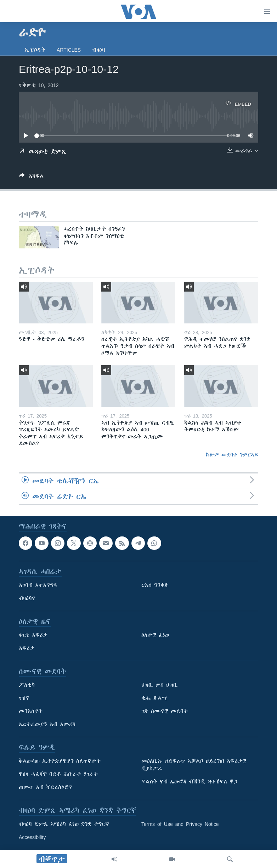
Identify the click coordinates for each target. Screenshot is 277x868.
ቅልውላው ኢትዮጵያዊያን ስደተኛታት (60, 761)
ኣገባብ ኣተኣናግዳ (38, 585)
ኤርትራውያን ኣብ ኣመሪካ (47, 724)
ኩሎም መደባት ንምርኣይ (232, 455)
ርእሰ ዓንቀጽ (155, 585)
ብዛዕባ (99, 50)
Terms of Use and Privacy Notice (180, 824)
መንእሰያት (31, 711)
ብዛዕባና (27, 598)
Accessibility (32, 837)
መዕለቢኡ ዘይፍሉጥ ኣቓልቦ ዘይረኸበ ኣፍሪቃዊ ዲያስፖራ (194, 765)
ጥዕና (24, 698)
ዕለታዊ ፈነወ (155, 635)
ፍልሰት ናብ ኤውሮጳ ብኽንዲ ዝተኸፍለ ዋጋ (189, 782)
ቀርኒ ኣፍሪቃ (33, 635)
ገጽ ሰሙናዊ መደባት (165, 711)
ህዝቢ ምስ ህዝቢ (160, 685)
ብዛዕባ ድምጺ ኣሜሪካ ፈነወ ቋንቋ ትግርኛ (64, 824)
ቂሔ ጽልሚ (154, 698)
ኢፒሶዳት (35, 50)
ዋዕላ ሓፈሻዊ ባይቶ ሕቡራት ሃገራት (58, 774)
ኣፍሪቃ (27, 648)
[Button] (32, 177)
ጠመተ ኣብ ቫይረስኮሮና (45, 787)
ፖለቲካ (27, 685)
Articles (69, 50)
